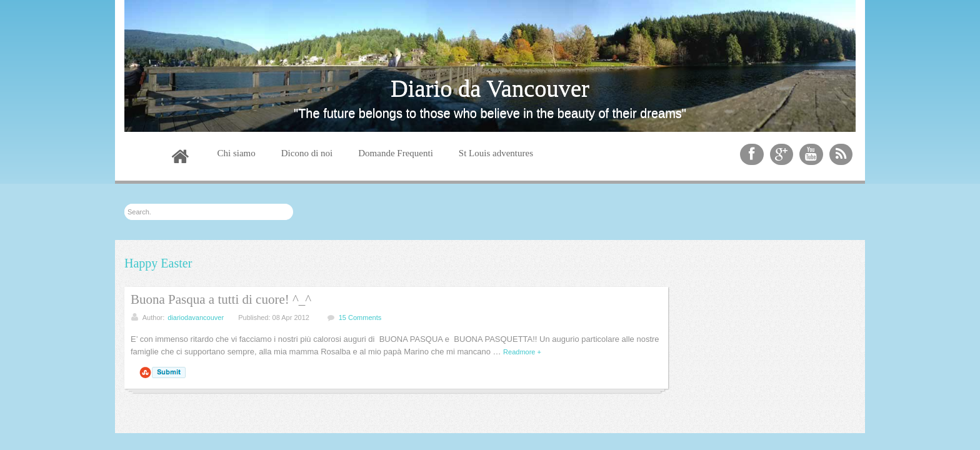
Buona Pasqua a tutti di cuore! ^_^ (221, 299)
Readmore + (522, 352)
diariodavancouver (196, 317)
